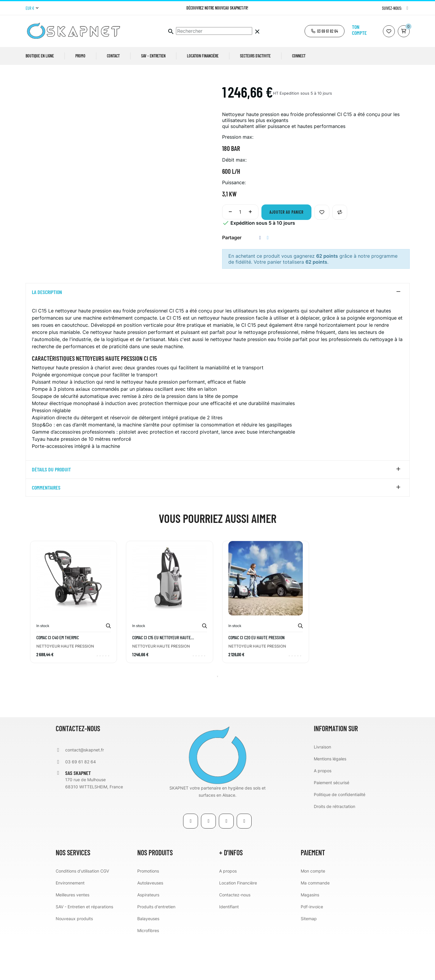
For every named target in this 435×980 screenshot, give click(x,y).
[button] (325, 31)
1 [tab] (218, 718)
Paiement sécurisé (332, 825)
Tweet (268, 280)
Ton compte (359, 30)
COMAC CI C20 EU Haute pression (257, 679)
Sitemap (309, 961)
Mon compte (313, 913)
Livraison (322, 789)
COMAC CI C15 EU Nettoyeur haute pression (162, 679)
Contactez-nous (235, 937)
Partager (260, 280)
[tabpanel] (74, 648)
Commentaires (46, 529)
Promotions (148, 913)
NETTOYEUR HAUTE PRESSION (65, 688)
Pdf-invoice (312, 949)
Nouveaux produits (74, 961)
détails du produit (51, 512)
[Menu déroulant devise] (32, 8)
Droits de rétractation (335, 848)
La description (47, 334)
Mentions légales (330, 801)
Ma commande (315, 925)
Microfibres (148, 972)
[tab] (218, 334)
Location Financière (238, 925)
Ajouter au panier (286, 254)
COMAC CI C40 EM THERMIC (58, 679)
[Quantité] (240, 254)
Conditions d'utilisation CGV (82, 913)
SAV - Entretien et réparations (84, 949)
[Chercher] (214, 31)
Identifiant (229, 949)
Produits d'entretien (156, 949)
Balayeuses (148, 961)
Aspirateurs (148, 937)
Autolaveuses (150, 925)
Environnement (70, 925)
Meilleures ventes (72, 937)
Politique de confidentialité (340, 836)
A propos (323, 813)
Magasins (310, 937)
